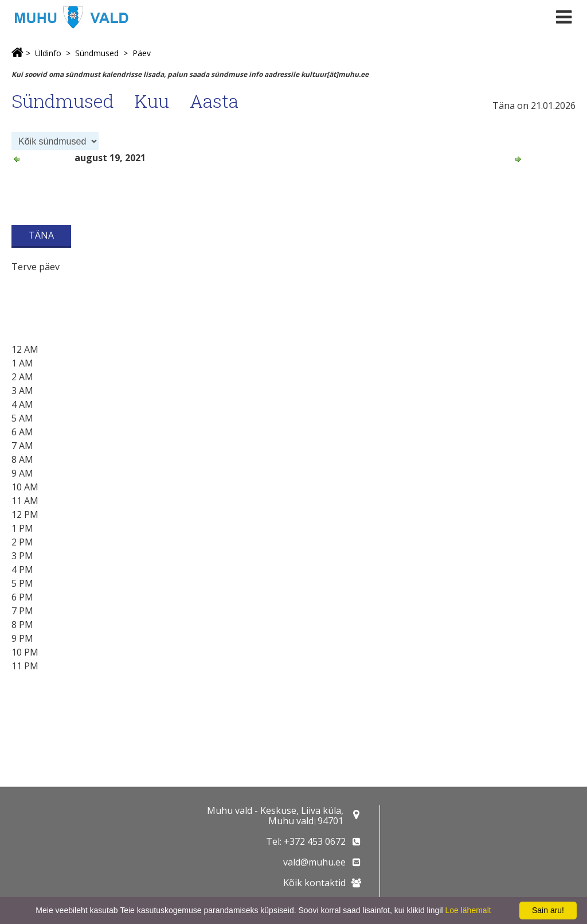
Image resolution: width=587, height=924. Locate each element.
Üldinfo (48, 53)
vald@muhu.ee (314, 862)
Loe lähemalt (468, 910)
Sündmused (97, 53)
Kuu (152, 101)
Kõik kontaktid (314, 883)
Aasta (214, 101)
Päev (142, 53)
